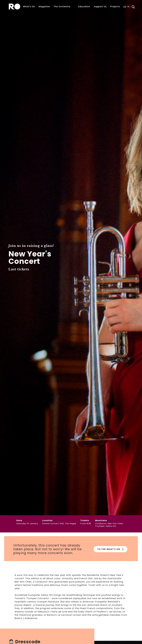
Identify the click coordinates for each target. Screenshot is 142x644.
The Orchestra (62, 7)
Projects (115, 7)
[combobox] (125, 7)
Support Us (100, 7)
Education (84, 7)
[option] (129, 7)
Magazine (44, 7)
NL (129, 7)
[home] (14, 7)
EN (125, 7)
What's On (29, 7)
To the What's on (110, 549)
